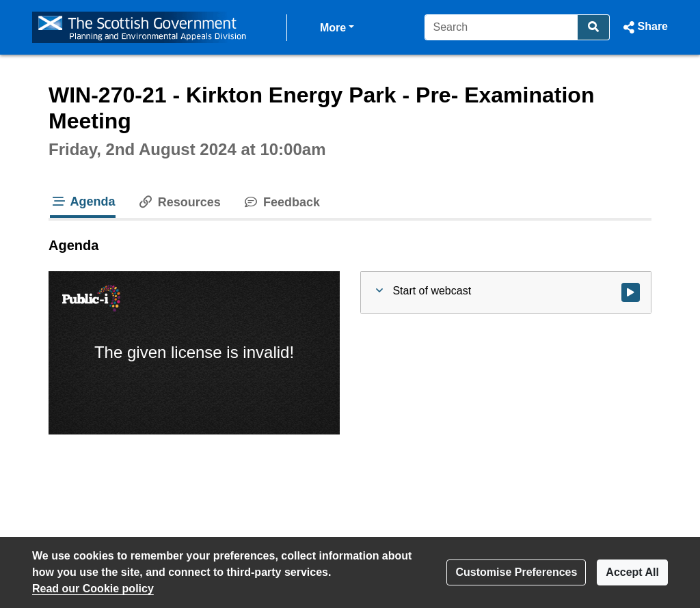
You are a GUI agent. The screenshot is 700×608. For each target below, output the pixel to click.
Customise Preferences (516, 572)
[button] (644, 27)
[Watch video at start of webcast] (631, 292)
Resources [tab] (179, 202)
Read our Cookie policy (93, 589)
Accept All (632, 572)
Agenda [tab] (83, 202)
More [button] (337, 26)
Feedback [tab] (281, 202)
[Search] (501, 27)
